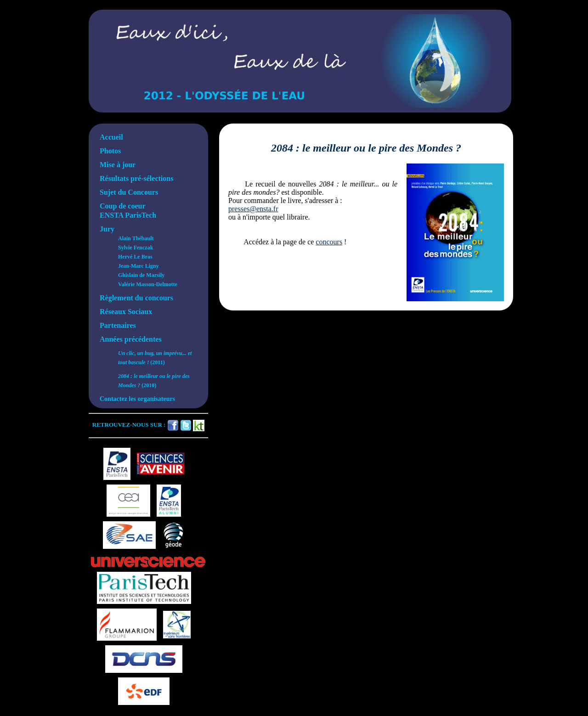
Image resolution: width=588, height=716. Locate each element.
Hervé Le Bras (135, 257)
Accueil (111, 137)
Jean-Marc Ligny (139, 266)
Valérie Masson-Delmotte (148, 284)
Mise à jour (118, 165)
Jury (107, 229)
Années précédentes (131, 339)
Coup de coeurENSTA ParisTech (128, 211)
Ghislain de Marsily (141, 275)
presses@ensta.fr (253, 209)
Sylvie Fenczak (136, 248)
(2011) (155, 358)
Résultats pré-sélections (136, 178)
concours (329, 242)
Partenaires (118, 325)
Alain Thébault (136, 238)
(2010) (154, 381)
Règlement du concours (136, 298)
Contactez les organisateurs (137, 399)
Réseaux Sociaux (126, 312)
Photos (110, 151)
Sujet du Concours (129, 192)
